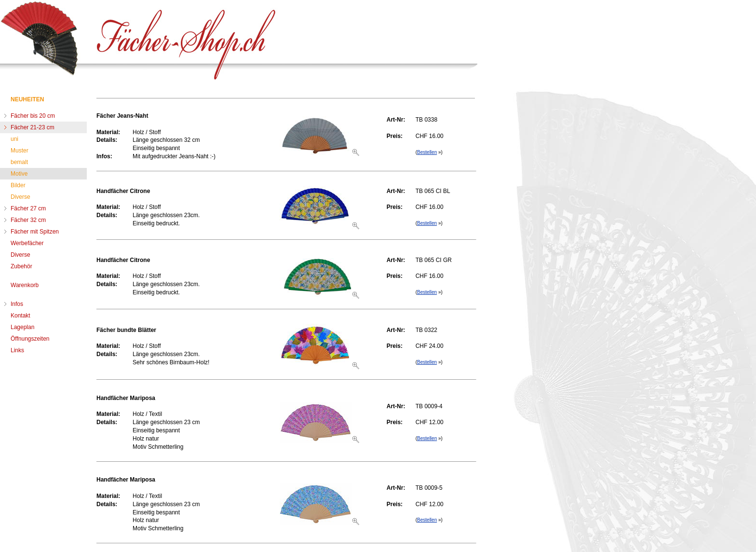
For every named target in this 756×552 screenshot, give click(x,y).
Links (17, 350)
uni (14, 139)
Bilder (18, 185)
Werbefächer (27, 243)
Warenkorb (25, 285)
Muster (20, 151)
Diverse (20, 197)
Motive (19, 174)
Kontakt (20, 316)
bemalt (19, 162)
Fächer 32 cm (28, 220)
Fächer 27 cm (28, 208)
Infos (17, 304)
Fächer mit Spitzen (35, 232)
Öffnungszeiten (30, 339)
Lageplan (22, 327)
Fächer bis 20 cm (33, 116)
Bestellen (427, 152)
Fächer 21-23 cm (33, 127)
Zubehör (21, 266)
